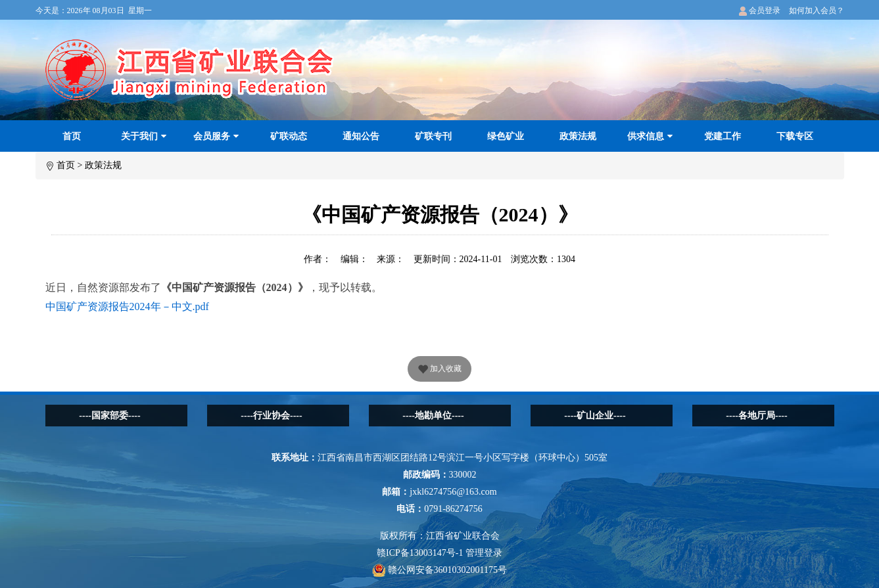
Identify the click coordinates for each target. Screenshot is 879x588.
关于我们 (144, 136)
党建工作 (723, 136)
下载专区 (795, 136)
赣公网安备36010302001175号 (439, 570)
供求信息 (650, 136)
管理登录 (484, 553)
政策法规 (578, 136)
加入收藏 (439, 370)
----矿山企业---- (595, 416)
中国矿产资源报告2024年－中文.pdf (127, 306)
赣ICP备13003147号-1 (420, 553)
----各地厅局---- (756, 416)
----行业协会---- (271, 416)
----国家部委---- (109, 416)
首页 (72, 136)
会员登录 (760, 11)
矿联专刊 (433, 136)
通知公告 (361, 136)
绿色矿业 (506, 136)
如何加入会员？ (817, 11)
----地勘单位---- (433, 416)
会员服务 (216, 136)
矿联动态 (289, 136)
